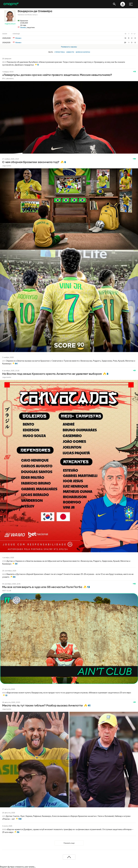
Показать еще (69, 843)
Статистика (60, 52)
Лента (51, 52)
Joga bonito (7, 166)
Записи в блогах (83, 52)
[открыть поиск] (114, 4)
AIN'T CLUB (7, 591)
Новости (70, 52)
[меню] (131, 4)
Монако (23, 27)
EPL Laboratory (8, 78)
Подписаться (10, 24)
